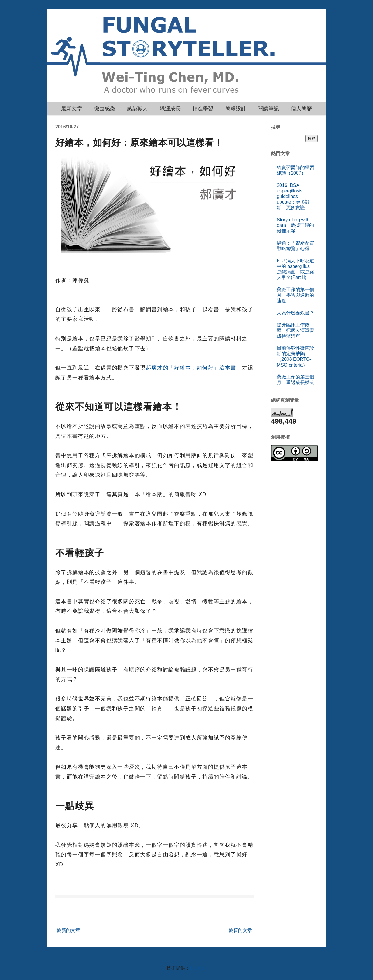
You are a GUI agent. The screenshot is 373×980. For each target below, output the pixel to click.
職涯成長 (170, 109)
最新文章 (72, 109)
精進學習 (203, 109)
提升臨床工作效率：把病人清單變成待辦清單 (295, 330)
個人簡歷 (301, 109)
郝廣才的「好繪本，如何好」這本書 (191, 368)
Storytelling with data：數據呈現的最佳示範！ (295, 225)
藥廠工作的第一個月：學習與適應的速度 (295, 295)
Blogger (198, 968)
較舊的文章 (240, 930)
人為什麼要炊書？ (295, 313)
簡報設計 (236, 109)
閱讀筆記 (268, 109)
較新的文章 (68, 930)
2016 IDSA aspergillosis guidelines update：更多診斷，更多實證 (293, 197)
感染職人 (137, 109)
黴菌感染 (105, 109)
